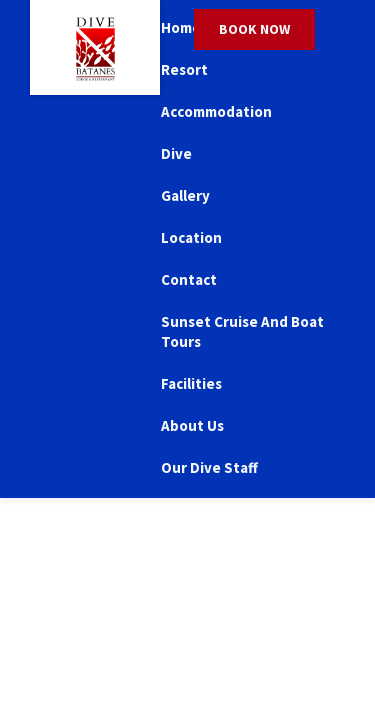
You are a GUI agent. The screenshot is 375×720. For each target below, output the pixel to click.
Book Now (254, 29)
